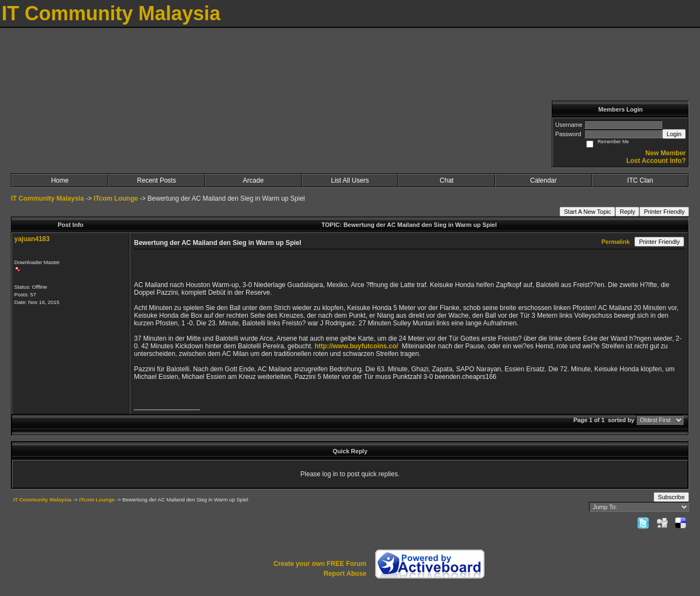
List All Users (350, 180)
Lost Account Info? (656, 161)
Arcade (253, 180)
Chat (447, 180)
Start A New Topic (587, 212)
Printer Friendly (664, 212)
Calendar (543, 180)
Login (674, 134)
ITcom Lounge (116, 198)
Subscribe (671, 497)
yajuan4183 (32, 239)
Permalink (616, 242)
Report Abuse (345, 574)
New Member (666, 153)
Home (60, 180)
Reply (627, 212)
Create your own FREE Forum (320, 564)
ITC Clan (640, 180)
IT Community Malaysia (47, 198)
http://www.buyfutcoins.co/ (356, 346)
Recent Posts (157, 180)
